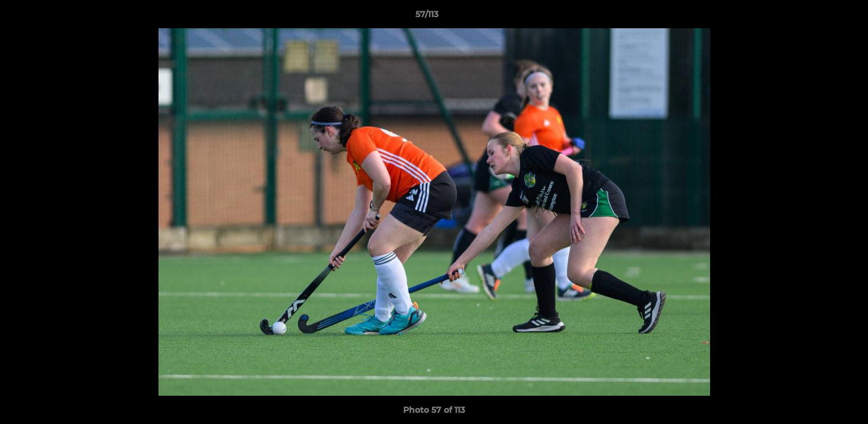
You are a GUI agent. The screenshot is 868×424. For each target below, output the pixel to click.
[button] (819, 17)
